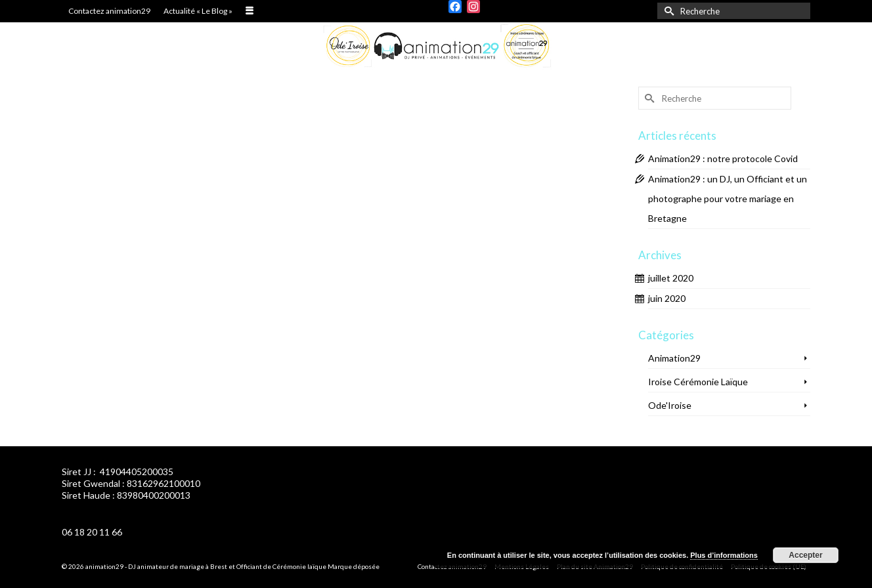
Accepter (805, 555)
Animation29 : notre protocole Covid (723, 158)
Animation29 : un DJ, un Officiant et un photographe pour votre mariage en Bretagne (728, 199)
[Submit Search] (667, 11)
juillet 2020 (671, 278)
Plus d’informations (724, 555)
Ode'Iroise (670, 405)
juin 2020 (667, 298)
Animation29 (674, 358)
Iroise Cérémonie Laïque (698, 382)
